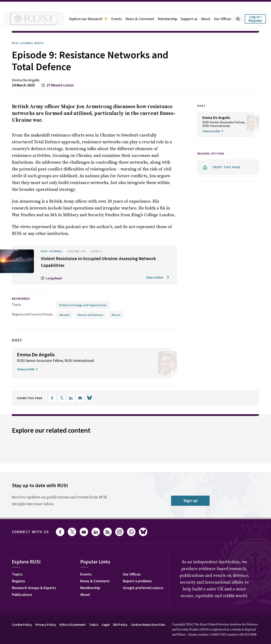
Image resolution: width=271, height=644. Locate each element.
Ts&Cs (100, 617)
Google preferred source (149, 581)
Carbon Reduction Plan (160, 617)
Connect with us (33, 525)
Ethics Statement (77, 617)
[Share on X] (66, 391)
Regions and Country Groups (33, 307)
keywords (23, 292)
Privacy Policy (49, 617)
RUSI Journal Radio (30, 43)
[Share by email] (84, 391)
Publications (23, 588)
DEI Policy (129, 617)
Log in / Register (255, 19)
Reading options (213, 153)
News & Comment (134, 19)
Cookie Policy (23, 617)
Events (109, 19)
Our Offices (222, 19)
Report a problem (142, 574)
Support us (186, 19)
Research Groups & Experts (37, 581)
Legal (113, 617)
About (204, 19)
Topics (17, 298)
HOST (202, 106)
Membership (163, 19)
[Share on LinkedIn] (75, 391)
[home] (28, 19)
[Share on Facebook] (57, 391)
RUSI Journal (53, 244)
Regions (19, 574)
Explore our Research (79, 19)
